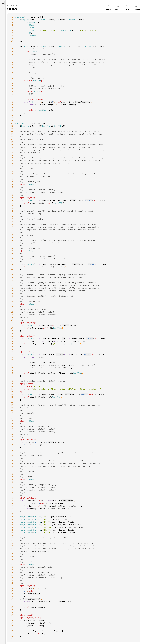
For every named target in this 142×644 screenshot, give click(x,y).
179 (11, 490)
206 (11, 562)
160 (11, 439)
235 (11, 639)
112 (11, 312)
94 (12, 264)
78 (12, 222)
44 (12, 131)
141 (11, 389)
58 (12, 168)
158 (11, 434)
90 (12, 253)
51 (12, 150)
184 (11, 503)
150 (11, 413)
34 (12, 105)
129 (11, 357)
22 (12, 73)
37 (12, 113)
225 (11, 612)
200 (11, 546)
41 (12, 123)
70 (12, 200)
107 (11, 299)
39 (12, 118)
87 (12, 245)
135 (11, 373)
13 (12, 49)
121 (11, 336)
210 (11, 572)
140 (11, 386)
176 (11, 482)
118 (11, 328)
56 (12, 163)
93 (12, 261)
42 (12, 126)
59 (12, 171)
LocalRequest (82, 102)
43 (12, 129)
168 (11, 461)
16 (12, 57)
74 (12, 211)
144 (11, 397)
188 (11, 514)
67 (12, 192)
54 (12, 158)
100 (11, 280)
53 (12, 155)
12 (12, 46)
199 (11, 543)
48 (12, 142)
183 (11, 501)
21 (12, 70)
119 (11, 331)
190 (11, 519)
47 (12, 139)
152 (11, 418)
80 (12, 227)
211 (11, 575)
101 (11, 283)
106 (11, 296)
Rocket (73, 200)
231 (11, 628)
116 (11, 323)
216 (11, 588)
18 (12, 62)
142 (11, 392)
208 (11, 567)
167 (11, 458)
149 (11, 410)
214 (11, 583)
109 (11, 304)
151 (11, 416)
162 (11, 445)
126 (11, 349)
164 (11, 450)
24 (12, 78)
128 (11, 354)
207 (11, 564)
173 (11, 474)
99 (12, 277)
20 (12, 67)
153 (11, 421)
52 (12, 152)
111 (11, 309)
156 (11, 429)
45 (12, 134)
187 (11, 511)
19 (12, 65)
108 (11, 301)
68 (12, 195)
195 (11, 532)
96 (12, 269)
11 (12, 44)
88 (12, 248)
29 (12, 91)
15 (12, 54)
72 (12, 206)
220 (11, 599)
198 (11, 540)
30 (12, 94)
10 (12, 41)
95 (12, 267)
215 (11, 586)
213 (11, 580)
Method (36, 594)
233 (11, 633)
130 (11, 360)
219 (11, 596)
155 (11, 426)
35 (12, 107)
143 (11, 394)
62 (12, 179)
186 (11, 509)
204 (11, 556)
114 (11, 317)
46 (12, 137)
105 (11, 293)
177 (11, 485)
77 (12, 219)
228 (11, 620)
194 (11, 530)
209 (11, 570)
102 (11, 285)
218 (11, 594)
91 (12, 256)
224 (11, 610)
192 (11, 525)
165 (11, 453)
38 (12, 115)
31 (12, 97)
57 (12, 166)
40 (12, 121)
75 (12, 214)
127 (11, 352)
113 (11, 315)
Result (89, 200)
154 (11, 424)
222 (11, 604)
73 (12, 208)
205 (11, 559)
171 (11, 469)
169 (11, 463)
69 (12, 198)
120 (11, 333)
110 (11, 307)
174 (11, 477)
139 (11, 384)
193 (11, 527)
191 (11, 522)
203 (11, 554)
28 (12, 89)
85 (12, 240)
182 (11, 498)
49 (12, 145)
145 (11, 400)
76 (12, 216)
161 (11, 442)
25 (12, 81)
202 (11, 551)
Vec (64, 338)
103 (11, 288)
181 (11, 495)
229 (11, 623)
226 (11, 615)
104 (11, 291)
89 (12, 251)
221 (11, 602)
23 (12, 75)
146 (11, 402)
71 (12, 203)
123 (11, 341)
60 (12, 174)
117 (11, 325)
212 (11, 578)
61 (12, 176)
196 (11, 535)
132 (11, 365)
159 (11, 437)
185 (11, 506)
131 (11, 362)
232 (11, 631)
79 (12, 224)
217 (11, 591)
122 (11, 338)
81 (12, 230)
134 (11, 370)
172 (11, 471)
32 (12, 99)
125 (11, 346)
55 (12, 160)
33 (12, 102)
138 (11, 381)
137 (11, 378)
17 (12, 59)
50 (12, 147)
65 (12, 187)
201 (11, 548)
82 (12, 232)
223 (11, 607)
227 (11, 618)
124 (11, 344)
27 (12, 86)
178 (11, 487)
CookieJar (67, 501)
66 (12, 190)
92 (12, 259)
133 (11, 368)
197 (11, 538)
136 (11, 376)
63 (12, 182)
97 (12, 272)
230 (11, 626)
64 (12, 184)
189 (11, 517)
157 (11, 432)
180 (11, 493)
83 (12, 235)
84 (12, 238)
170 (11, 466)
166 (11, 455)
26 (12, 83)
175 (11, 479)
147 (11, 405)
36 (12, 110)
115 (11, 320)
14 (12, 51)
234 (11, 636)
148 (11, 408)
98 (12, 275)
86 (12, 243)
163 (11, 447)
